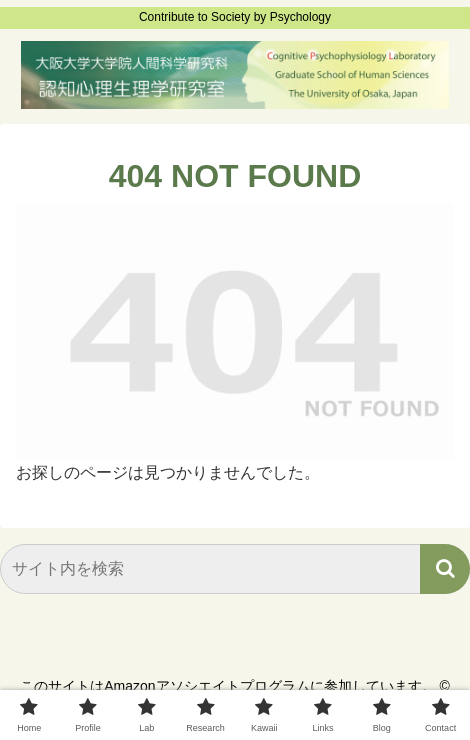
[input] (235, 569)
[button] (445, 569)
